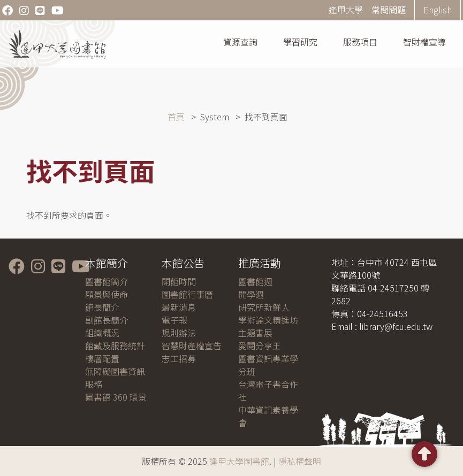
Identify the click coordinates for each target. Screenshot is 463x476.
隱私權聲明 (300, 461)
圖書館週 (255, 281)
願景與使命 (107, 294)
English (438, 10)
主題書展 (255, 333)
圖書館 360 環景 (116, 397)
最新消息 (179, 307)
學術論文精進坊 (268, 320)
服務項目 (360, 42)
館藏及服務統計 (115, 346)
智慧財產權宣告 (192, 346)
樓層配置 (102, 358)
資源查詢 (240, 42)
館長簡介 (102, 307)
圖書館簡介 (107, 281)
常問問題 (389, 10)
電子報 (174, 320)
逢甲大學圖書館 (239, 461)
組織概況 (102, 333)
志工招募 (179, 358)
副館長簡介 (107, 320)
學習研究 (300, 42)
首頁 (176, 117)
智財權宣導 (424, 42)
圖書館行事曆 (187, 294)
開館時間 (179, 281)
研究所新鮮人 (264, 307)
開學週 (251, 294)
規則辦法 (179, 333)
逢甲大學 (346, 10)
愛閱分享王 (260, 346)
